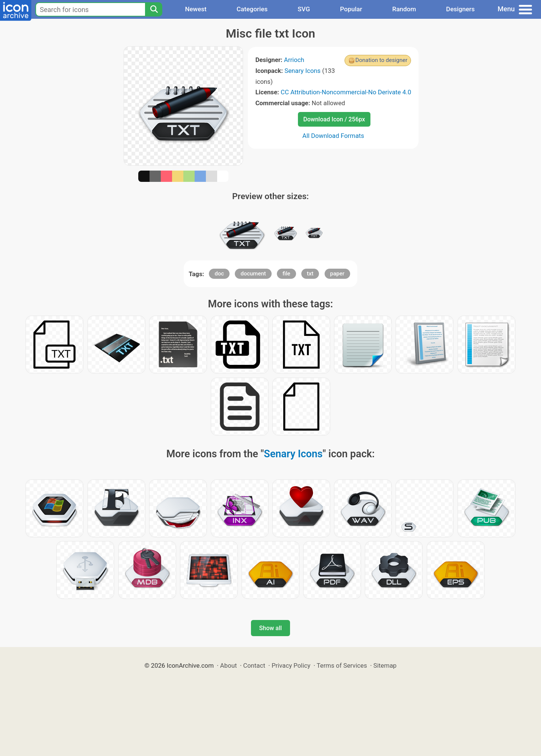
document (253, 274)
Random (404, 9)
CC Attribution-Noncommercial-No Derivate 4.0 (346, 92)
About (229, 665)
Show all (270, 628)
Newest (196, 9)
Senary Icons (302, 71)
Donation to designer (382, 60)
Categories (252, 9)
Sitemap (385, 665)
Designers (460, 9)
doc (219, 274)
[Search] (154, 9)
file (286, 274)
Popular (351, 9)
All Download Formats (333, 136)
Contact (254, 665)
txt (310, 274)
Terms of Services (342, 665)
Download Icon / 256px (334, 119)
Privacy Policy (291, 665)
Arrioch (294, 60)
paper (337, 274)
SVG (304, 9)
